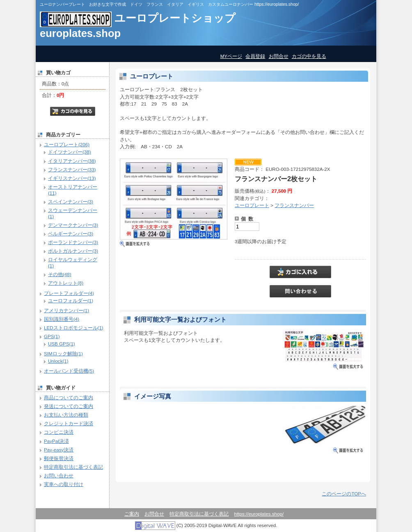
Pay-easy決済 (59, 450)
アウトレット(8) (66, 283)
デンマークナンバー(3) (73, 225)
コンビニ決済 (59, 432)
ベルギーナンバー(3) (71, 234)
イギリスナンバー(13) (72, 178)
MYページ (231, 56)
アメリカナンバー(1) (66, 310)
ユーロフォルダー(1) (71, 301)
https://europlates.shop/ (259, 514)
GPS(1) (52, 336)
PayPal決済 (56, 441)
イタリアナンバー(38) (72, 161)
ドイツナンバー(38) (70, 152)
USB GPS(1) (62, 344)
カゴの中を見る (309, 56)
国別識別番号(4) (62, 319)
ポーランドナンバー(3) (73, 242)
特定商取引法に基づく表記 (73, 467)
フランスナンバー (294, 205)
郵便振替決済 (59, 458)
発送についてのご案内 (69, 406)
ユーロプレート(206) (67, 144)
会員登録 (255, 56)
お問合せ (279, 56)
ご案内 (132, 514)
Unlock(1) (58, 361)
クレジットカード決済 (69, 423)
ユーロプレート (252, 205)
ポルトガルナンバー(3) (73, 251)
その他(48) (60, 274)
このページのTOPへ (344, 494)
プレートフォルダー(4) (69, 293)
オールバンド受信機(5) (69, 371)
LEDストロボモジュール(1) (74, 328)
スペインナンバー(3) (71, 202)
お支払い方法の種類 (66, 415)
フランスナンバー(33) (72, 169)
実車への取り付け (64, 484)
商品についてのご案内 (69, 397)
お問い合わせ (59, 476)
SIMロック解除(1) (63, 354)
